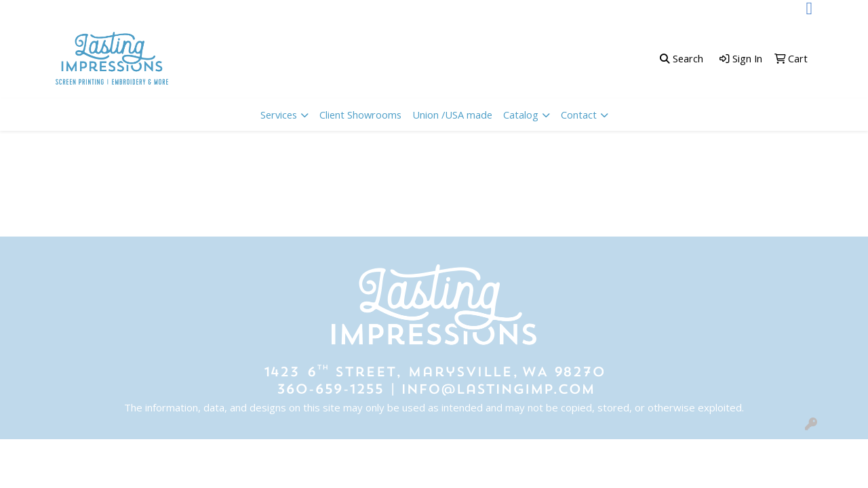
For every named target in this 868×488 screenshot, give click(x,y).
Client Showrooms (360, 115)
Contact (579, 115)
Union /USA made (452, 115)
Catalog (521, 115)
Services (279, 115)
